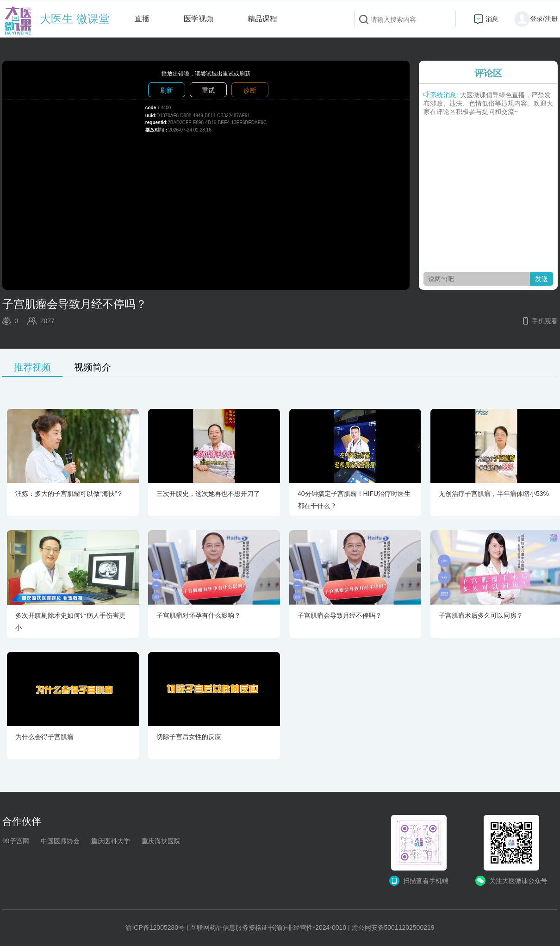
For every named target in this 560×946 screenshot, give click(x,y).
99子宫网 (16, 841)
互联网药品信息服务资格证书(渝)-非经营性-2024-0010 (268, 927)
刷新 (167, 90)
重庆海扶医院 (161, 841)
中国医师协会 (60, 841)
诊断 (250, 90)
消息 (492, 19)
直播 (142, 19)
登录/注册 (536, 19)
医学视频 (199, 19)
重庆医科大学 (111, 841)
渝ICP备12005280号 (155, 927)
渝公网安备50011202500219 (393, 927)
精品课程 (262, 19)
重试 (208, 90)
